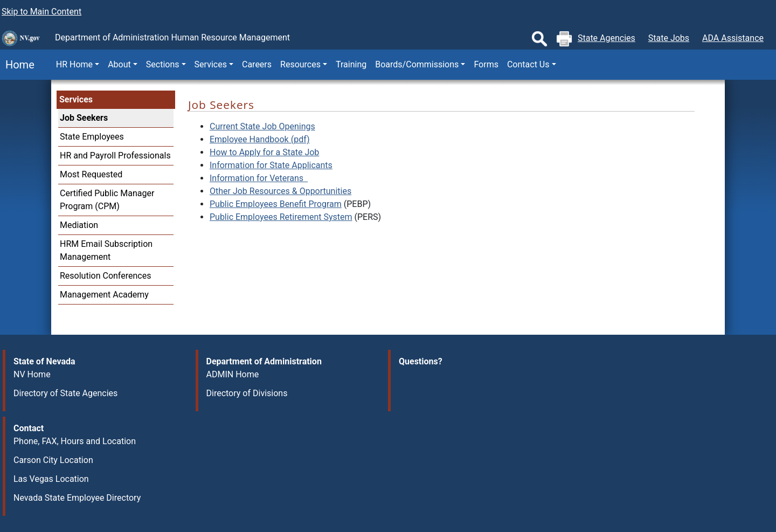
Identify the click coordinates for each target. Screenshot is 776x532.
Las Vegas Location (51, 479)
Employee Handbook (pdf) (259, 139)
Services (76, 99)
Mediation (79, 225)
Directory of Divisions (247, 393)
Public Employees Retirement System (281, 217)
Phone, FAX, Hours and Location (75, 441)
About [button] (119, 64)
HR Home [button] (74, 64)
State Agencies (607, 38)
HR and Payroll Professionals (115, 156)
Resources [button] (300, 64)
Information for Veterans (259, 178)
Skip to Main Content (41, 12)
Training (351, 64)
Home (17, 65)
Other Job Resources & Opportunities (280, 191)
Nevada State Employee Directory (77, 498)
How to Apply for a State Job (264, 152)
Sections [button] (163, 64)
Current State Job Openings (262, 126)
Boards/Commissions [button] (417, 64)
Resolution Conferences (105, 276)
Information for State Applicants (271, 165)
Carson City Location (53, 460)
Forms (486, 64)
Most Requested (91, 174)
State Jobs (669, 38)
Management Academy (104, 295)
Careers (257, 64)
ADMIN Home (233, 374)
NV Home (32, 374)
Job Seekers (84, 118)
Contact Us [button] (528, 64)
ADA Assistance (733, 38)
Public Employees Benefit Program (276, 204)
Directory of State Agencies (65, 393)
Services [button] (211, 64)
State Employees (92, 137)
